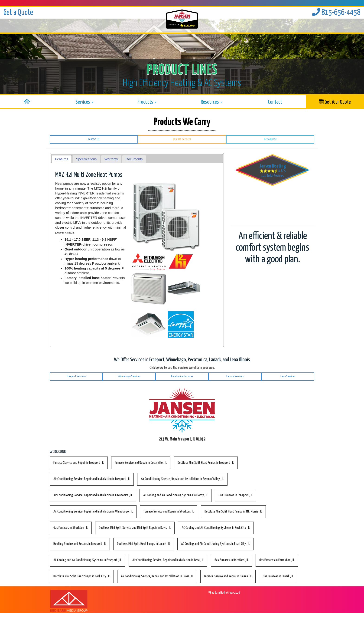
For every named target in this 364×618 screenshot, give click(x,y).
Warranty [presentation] (111, 159)
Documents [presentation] (134, 159)
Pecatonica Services (182, 376)
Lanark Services (235, 376)
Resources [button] (211, 102)
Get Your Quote (335, 102)
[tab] (62, 159)
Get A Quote (270, 139)
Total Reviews (273, 176)
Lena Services (288, 376)
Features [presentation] (62, 159)
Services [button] (84, 102)
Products (147, 102)
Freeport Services (76, 376)
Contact (275, 102)
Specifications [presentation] (86, 159)
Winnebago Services (129, 376)
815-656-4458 (336, 13)
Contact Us (94, 139)
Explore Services (182, 139)
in (79, 463)
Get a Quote (18, 13)
